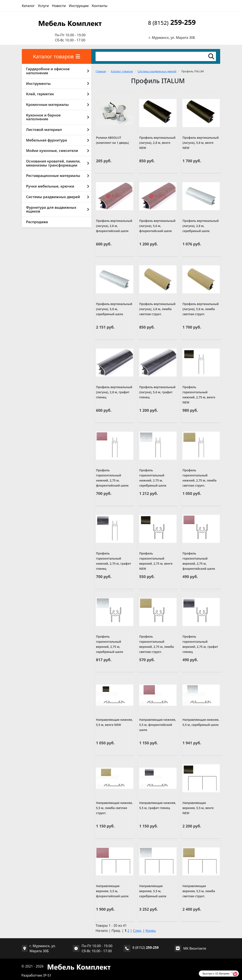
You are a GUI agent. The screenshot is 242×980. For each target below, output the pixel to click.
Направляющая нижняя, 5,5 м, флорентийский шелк (158, 725)
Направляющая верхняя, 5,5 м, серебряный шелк (153, 891)
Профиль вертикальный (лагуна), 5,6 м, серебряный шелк (114, 309)
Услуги (43, 6)
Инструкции (79, 6)
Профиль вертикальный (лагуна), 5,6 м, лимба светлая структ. (201, 309)
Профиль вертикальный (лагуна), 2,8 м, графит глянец (114, 392)
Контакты (99, 6)
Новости (59, 6)
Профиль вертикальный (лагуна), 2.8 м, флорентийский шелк (114, 226)
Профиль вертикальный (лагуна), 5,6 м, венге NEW (201, 143)
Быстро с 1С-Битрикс (216, 974)
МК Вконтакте (195, 948)
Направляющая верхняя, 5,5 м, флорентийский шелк (112, 891)
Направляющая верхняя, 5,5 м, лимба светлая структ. (199, 891)
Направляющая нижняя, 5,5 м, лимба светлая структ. (114, 808)
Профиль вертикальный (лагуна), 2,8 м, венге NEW (157, 143)
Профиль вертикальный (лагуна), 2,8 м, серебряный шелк (201, 226)
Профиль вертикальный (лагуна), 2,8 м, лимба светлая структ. (157, 309)
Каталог (28, 6)
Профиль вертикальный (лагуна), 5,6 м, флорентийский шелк (157, 226)
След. (137, 931)
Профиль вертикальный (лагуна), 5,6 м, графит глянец (157, 392)
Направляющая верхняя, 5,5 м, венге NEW (198, 808)
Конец (151, 931)
